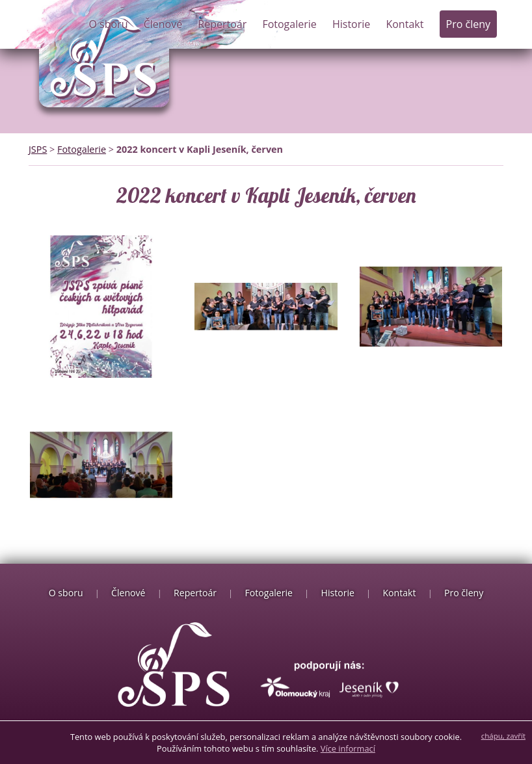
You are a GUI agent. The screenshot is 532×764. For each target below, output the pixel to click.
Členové (163, 24)
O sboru (108, 24)
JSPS (38, 149)
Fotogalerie (289, 24)
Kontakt (405, 24)
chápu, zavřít (503, 736)
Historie (351, 24)
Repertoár (222, 24)
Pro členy (468, 24)
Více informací (348, 748)
